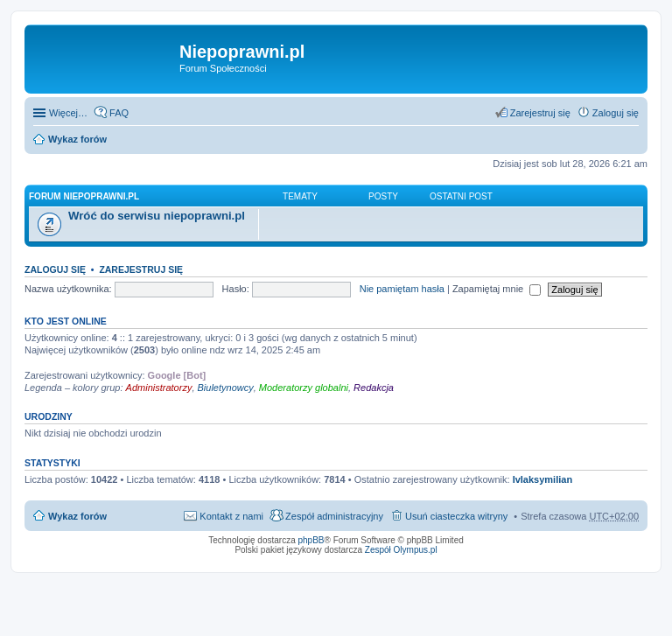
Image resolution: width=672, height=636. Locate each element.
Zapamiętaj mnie (497, 289)
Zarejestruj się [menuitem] (540, 113)
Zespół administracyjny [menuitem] (334, 516)
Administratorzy (159, 388)
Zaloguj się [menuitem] (616, 113)
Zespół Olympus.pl (401, 550)
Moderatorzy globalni (304, 388)
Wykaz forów (77, 139)
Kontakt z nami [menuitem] (231, 516)
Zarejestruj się (141, 269)
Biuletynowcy (226, 388)
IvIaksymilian (543, 479)
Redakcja (374, 388)
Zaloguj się (55, 269)
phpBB (311, 540)
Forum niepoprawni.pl (84, 196)
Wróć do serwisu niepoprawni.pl (157, 216)
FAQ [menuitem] (119, 113)
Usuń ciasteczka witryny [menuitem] (456, 516)
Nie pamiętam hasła (402, 289)
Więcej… (68, 113)
